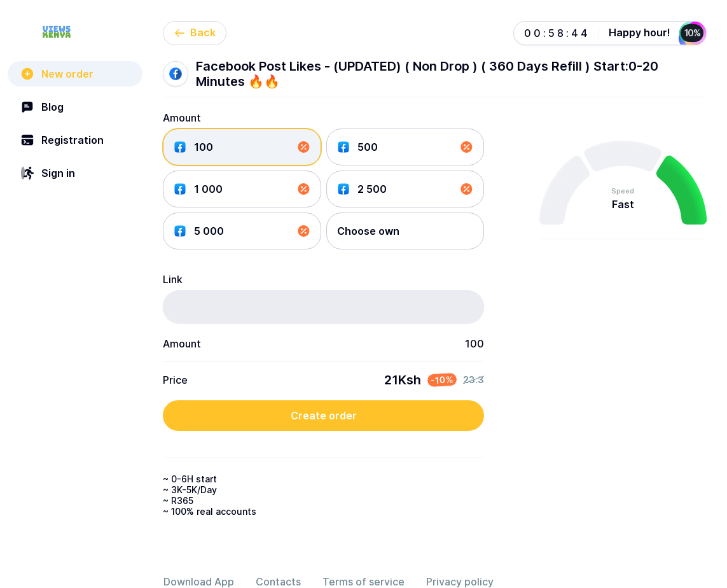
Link (173, 279)
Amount (182, 118)
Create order (324, 416)
